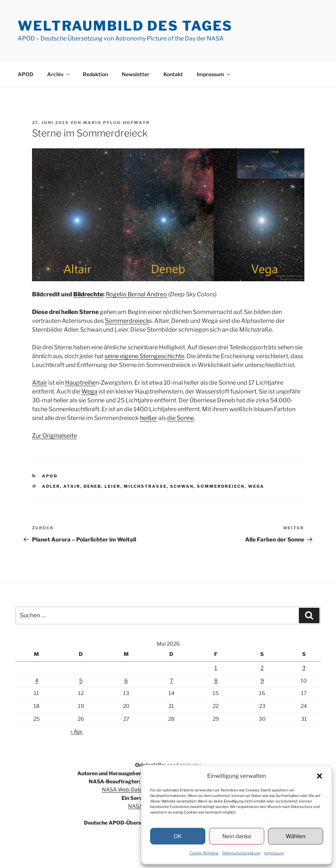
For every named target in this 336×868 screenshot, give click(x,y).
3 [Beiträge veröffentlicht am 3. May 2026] (304, 668)
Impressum (274, 853)
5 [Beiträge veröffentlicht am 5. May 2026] (81, 680)
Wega (89, 391)
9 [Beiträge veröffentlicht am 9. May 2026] (262, 680)
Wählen (296, 836)
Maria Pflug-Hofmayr (117, 123)
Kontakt (173, 74)
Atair (72, 486)
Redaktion (95, 74)
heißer (148, 418)
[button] (319, 776)
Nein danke (237, 836)
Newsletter (136, 74)
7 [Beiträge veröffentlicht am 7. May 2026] (171, 680)
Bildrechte (88, 294)
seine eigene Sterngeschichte (144, 356)
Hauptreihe (80, 383)
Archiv (59, 74)
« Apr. (77, 731)
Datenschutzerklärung (241, 853)
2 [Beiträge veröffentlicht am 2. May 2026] (262, 668)
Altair (40, 383)
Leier (112, 486)
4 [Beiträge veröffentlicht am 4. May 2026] (37, 680)
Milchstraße (145, 486)
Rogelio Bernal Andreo (136, 294)
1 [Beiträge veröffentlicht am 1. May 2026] (216, 668)
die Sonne (181, 418)
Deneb (92, 486)
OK (178, 836)
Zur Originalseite (54, 436)
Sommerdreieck (127, 321)
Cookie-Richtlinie (204, 853)
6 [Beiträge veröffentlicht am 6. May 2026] (126, 680)
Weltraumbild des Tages (125, 26)
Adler (51, 486)
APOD (25, 74)
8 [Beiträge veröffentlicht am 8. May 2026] (216, 680)
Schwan (182, 486)
